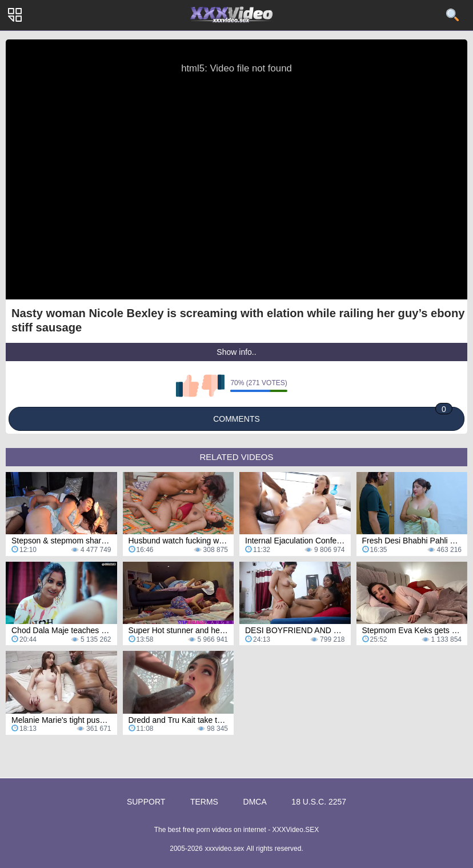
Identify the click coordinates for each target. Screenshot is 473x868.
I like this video (187, 386)
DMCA (255, 802)
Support (146, 802)
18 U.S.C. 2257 (319, 802)
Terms (204, 802)
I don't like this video (213, 386)
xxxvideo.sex (225, 849)
